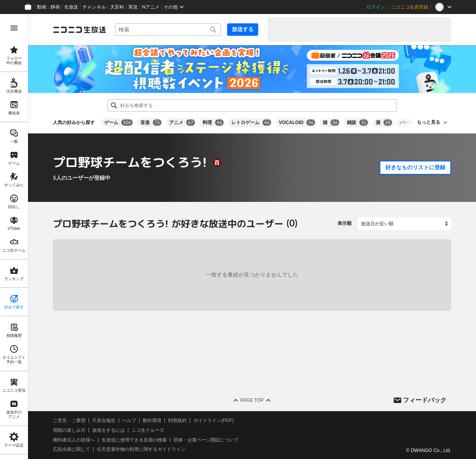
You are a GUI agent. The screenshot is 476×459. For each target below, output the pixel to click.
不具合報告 (104, 420)
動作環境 (152, 420)
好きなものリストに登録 (415, 167)
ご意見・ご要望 (69, 420)
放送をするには (108, 430)
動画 (42, 7)
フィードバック (425, 400)
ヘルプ (129, 420)
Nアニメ (151, 7)
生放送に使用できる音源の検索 (134, 440)
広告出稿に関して (72, 449)
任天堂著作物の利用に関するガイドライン (141, 449)
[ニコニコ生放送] (79, 30)
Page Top (252, 400)
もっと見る (429, 122)
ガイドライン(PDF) (213, 420)
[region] (14, 237)
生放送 (71, 7)
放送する (243, 29)
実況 (133, 7)
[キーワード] (168, 30)
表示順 (345, 223)
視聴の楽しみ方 (69, 430)
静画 (55, 7)
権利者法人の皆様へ (74, 440)
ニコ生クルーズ (148, 430)
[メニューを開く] (14, 28)
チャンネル (94, 7)
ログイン (376, 7)
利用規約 (177, 420)
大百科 (117, 7)
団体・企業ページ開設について (206, 440)
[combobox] (168, 30)
